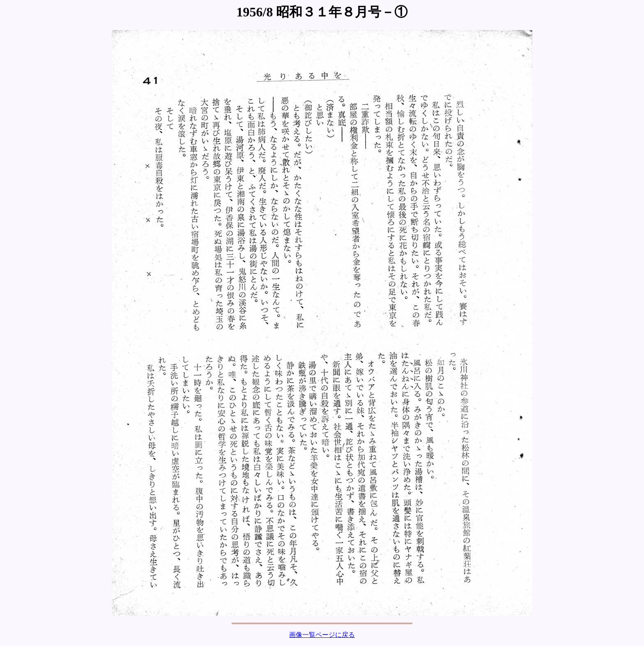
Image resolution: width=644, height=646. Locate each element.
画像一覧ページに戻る (322, 635)
